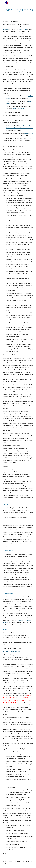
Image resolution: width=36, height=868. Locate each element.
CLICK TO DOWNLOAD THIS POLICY (14, 651)
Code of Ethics (23, 29)
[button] (2, 3)
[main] (18, 10)
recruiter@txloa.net (18, 109)
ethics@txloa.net (29, 134)
